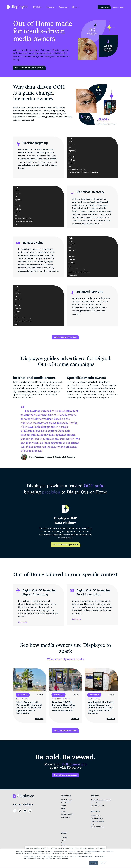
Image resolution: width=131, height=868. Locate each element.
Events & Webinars (97, 827)
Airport (64, 806)
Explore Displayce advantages (65, 775)
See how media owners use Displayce (29, 68)
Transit (63, 811)
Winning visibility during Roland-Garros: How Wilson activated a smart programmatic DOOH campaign (101, 707)
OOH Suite (37, 7)
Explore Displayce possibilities (66, 337)
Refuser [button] (103, 863)
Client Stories (96, 815)
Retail (63, 809)
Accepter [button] (93, 863)
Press (93, 824)
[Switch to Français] (115, 7)
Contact (64, 846)
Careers (64, 840)
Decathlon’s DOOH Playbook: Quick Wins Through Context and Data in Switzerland (64, 706)
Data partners (66, 817)
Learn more (23, 622)
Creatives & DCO (67, 814)
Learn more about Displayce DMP (65, 545)
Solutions (50, 7)
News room (65, 843)
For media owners (97, 803)
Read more (39, 719)
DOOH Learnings (97, 818)
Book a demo (104, 7)
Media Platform (67, 800)
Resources (63, 7)
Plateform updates (97, 821)
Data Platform (66, 803)
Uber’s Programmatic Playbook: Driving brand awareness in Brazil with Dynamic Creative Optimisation (29, 707)
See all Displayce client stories (66, 730)
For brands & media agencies (101, 800)
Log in (122, 7)
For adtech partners (98, 806)
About (75, 7)
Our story (64, 837)
